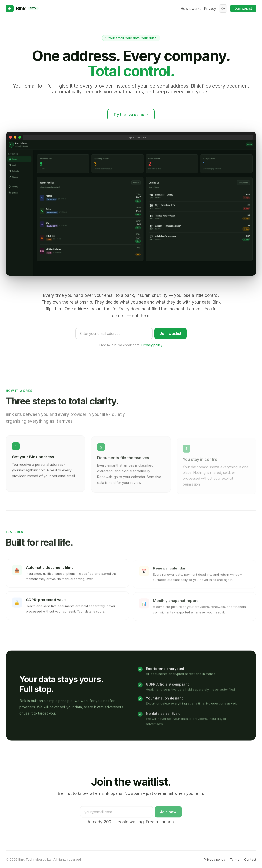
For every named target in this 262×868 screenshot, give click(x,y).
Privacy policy (152, 345)
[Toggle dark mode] (223, 8)
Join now (168, 816)
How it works (191, 9)
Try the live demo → (131, 115)
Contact (250, 859)
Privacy (210, 9)
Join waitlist (243, 8)
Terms (235, 859)
